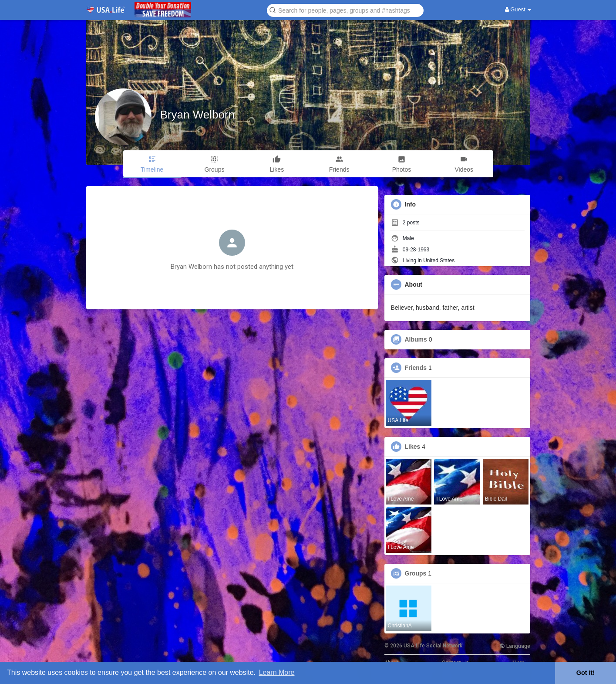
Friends (416, 368)
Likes (413, 447)
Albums (416, 339)
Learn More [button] (277, 672)
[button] (345, 10)
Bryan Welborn (198, 115)
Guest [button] (518, 9)
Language (515, 646)
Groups (416, 573)
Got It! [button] (586, 673)
